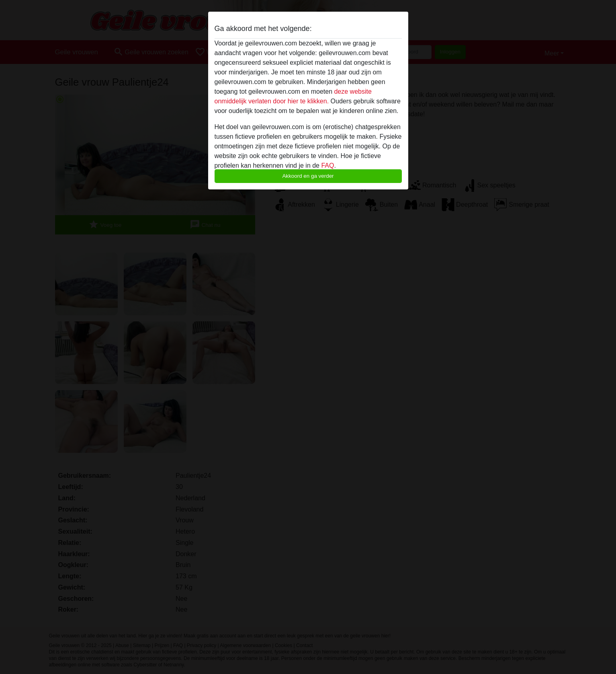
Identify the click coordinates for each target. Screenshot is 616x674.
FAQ (327, 165)
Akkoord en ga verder (308, 176)
